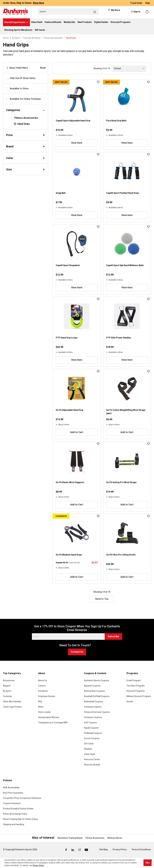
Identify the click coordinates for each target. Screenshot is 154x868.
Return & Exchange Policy (15, 814)
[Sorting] (129, 68)
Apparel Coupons (92, 686)
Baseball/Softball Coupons (97, 696)
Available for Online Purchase (25, 99)
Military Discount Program (139, 696)
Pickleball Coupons (93, 733)
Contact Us (77, 652)
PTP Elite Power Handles (119, 338)
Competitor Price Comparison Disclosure (22, 798)
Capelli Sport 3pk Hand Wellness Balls (125, 265)
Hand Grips (24, 124)
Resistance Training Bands (70, 838)
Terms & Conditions (141, 849)
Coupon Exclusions (12, 803)
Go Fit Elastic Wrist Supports (70, 482)
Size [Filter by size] (26, 169)
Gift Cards (89, 744)
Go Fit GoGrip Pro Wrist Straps (121, 482)
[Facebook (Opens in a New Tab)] (66, 850)
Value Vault (89, 754)
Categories (26, 110)
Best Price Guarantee (13, 793)
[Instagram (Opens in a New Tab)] (80, 850)
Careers (42, 686)
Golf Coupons (90, 723)
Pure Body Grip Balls (116, 121)
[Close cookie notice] (151, 860)
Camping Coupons (93, 707)
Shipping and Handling (14, 824)
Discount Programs (136, 691)
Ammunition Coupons (94, 691)
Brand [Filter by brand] (26, 146)
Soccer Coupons (92, 738)
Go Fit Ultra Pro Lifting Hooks (121, 555)
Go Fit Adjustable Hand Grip (69, 410)
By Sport (7, 691)
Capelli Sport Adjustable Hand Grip (73, 121)
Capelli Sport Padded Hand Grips (123, 193)
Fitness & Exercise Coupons (97, 712)
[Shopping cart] (147, 12)
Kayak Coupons (91, 728)
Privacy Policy (120, 849)
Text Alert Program (136, 686)
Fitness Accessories (26, 118)
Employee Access (47, 696)
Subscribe (113, 636)
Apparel (7, 686)
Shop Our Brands (92, 765)
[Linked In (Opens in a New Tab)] (73, 850)
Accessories (9, 680)
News (41, 707)
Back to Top (102, 599)
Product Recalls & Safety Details (18, 809)
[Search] (68, 12)
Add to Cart (77, 432)
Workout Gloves (115, 838)
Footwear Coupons (93, 717)
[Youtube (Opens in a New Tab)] (86, 850)
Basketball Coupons (93, 701)
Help (148, 3)
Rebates (88, 749)
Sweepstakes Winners (49, 717)
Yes (148, 863)
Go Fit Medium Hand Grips (69, 555)
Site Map (103, 849)
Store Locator (45, 712)
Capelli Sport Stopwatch (68, 265)
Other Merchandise (12, 701)
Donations (43, 691)
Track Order (136, 3)
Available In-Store (19, 89)
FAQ (40, 701)
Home (6, 38)
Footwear (8, 696)
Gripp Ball (61, 193)
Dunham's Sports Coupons (97, 680)
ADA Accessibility (11, 788)
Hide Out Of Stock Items (23, 78)
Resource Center (92, 759)
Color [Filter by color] (26, 158)
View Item (77, 143)
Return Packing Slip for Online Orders (21, 819)
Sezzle (130, 701)
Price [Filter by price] (26, 135)
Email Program (134, 680)
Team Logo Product (12, 707)
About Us (43, 680)
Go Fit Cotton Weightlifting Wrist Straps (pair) (126, 412)
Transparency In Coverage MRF (53, 723)
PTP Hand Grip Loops (67, 338)
